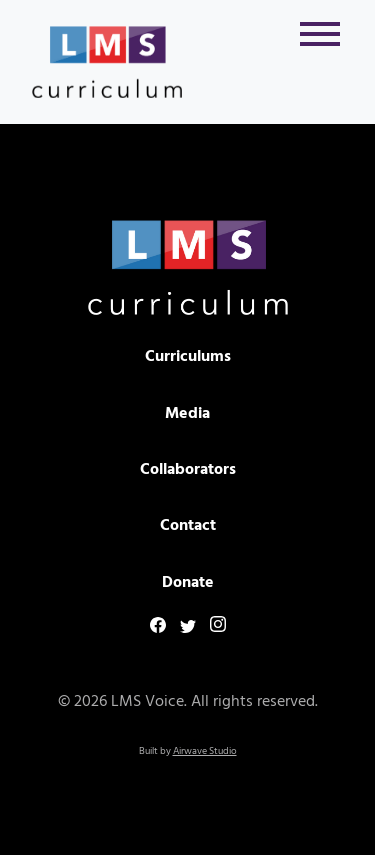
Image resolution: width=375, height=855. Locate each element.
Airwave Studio (205, 751)
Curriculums (188, 357)
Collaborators (188, 470)
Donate (188, 583)
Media (187, 414)
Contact (188, 526)
